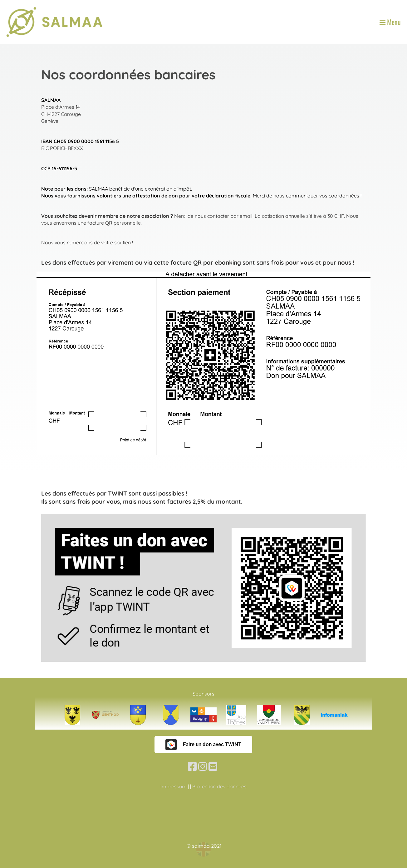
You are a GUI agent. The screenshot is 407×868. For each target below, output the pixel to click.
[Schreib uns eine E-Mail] (213, 766)
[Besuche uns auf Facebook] (192, 766)
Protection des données (219, 786)
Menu (390, 22)
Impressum (174, 786)
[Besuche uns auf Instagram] (203, 766)
